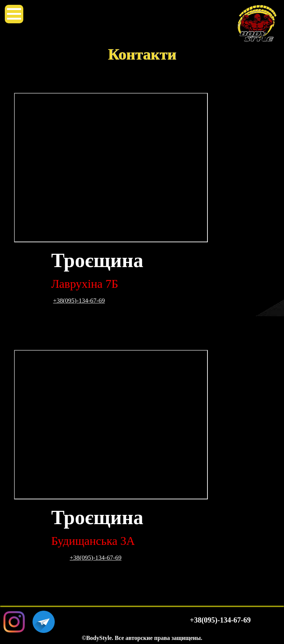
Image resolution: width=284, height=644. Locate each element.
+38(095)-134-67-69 (79, 301)
